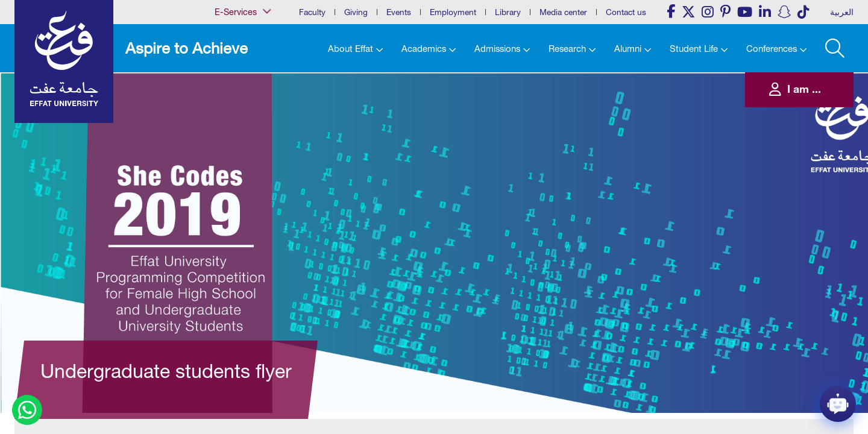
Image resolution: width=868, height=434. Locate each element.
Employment (453, 12)
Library (508, 12)
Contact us (626, 12)
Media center (563, 12)
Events (399, 12)
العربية (842, 12)
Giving (356, 12)
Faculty (312, 12)
